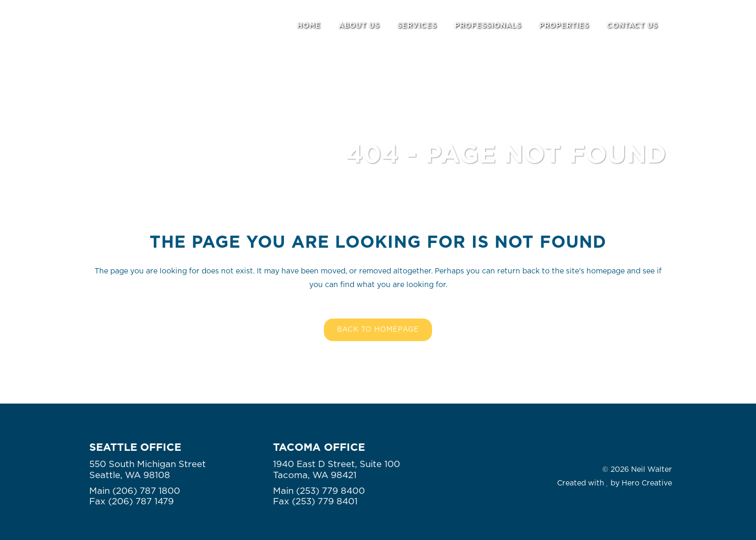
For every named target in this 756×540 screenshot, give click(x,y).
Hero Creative (647, 483)
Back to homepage (378, 330)
